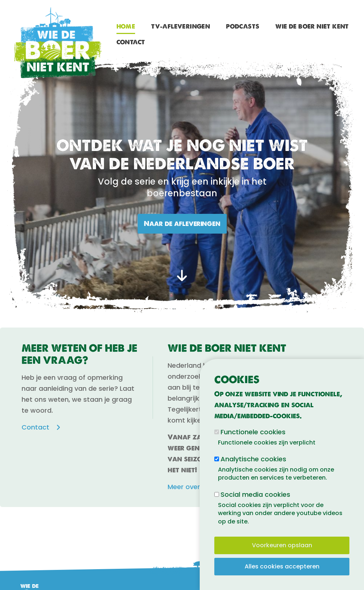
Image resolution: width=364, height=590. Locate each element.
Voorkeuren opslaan (282, 545)
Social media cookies (255, 494)
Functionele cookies (253, 432)
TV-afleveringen (181, 27)
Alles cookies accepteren (282, 566)
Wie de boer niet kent (312, 27)
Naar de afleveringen (182, 224)
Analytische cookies (253, 459)
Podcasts (243, 27)
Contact (131, 42)
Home (126, 27)
